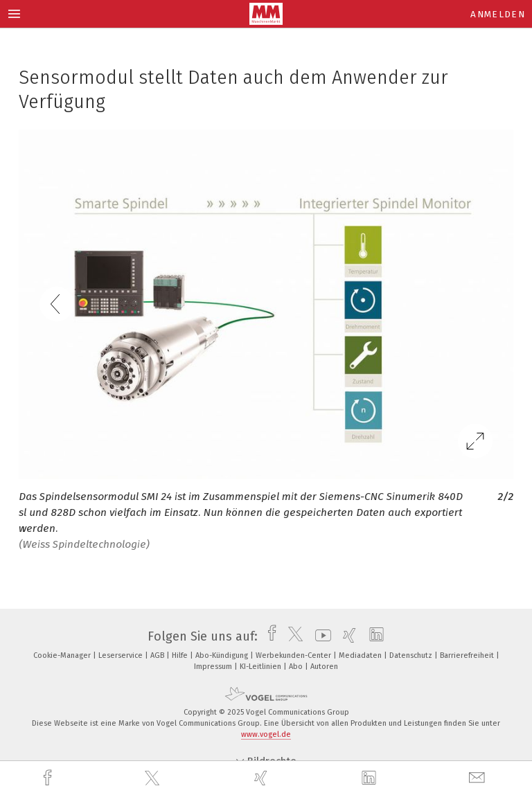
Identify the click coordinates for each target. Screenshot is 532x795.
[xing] (263, 778)
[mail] (479, 778)
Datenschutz (412, 655)
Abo (297, 667)
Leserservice (122, 655)
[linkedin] (371, 778)
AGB (158, 655)
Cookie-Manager (63, 655)
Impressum (214, 667)
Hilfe (181, 655)
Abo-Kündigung (223, 655)
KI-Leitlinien (261, 667)
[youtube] (320, 636)
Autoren (324, 667)
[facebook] (49, 778)
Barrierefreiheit (468, 655)
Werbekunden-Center (294, 655)
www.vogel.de (266, 734)
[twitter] (154, 778)
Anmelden (498, 14)
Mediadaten (361, 655)
